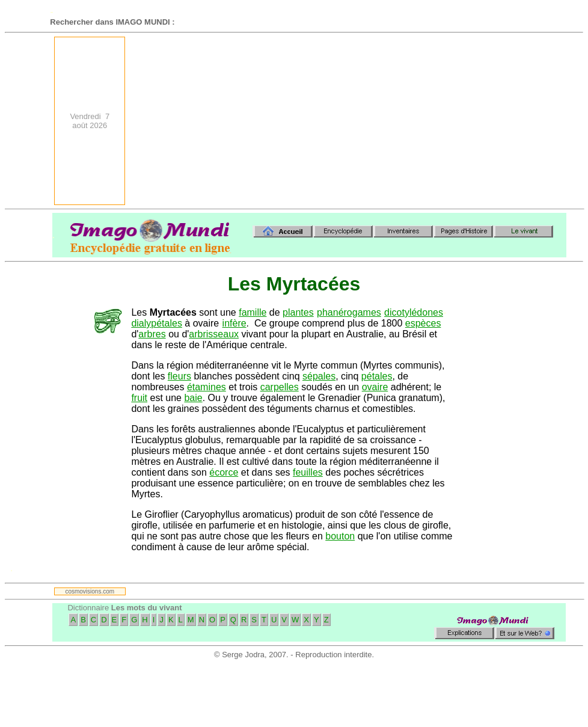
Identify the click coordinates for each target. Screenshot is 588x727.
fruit (139, 398)
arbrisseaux (214, 334)
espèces (423, 323)
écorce (224, 472)
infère (234, 323)
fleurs (179, 376)
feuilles (308, 472)
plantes (298, 312)
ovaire (375, 387)
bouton (340, 536)
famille (253, 312)
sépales (319, 376)
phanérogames (349, 312)
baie (193, 398)
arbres (152, 334)
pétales (377, 376)
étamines (207, 387)
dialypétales (157, 323)
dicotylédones (414, 312)
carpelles (280, 387)
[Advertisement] (406, 121)
